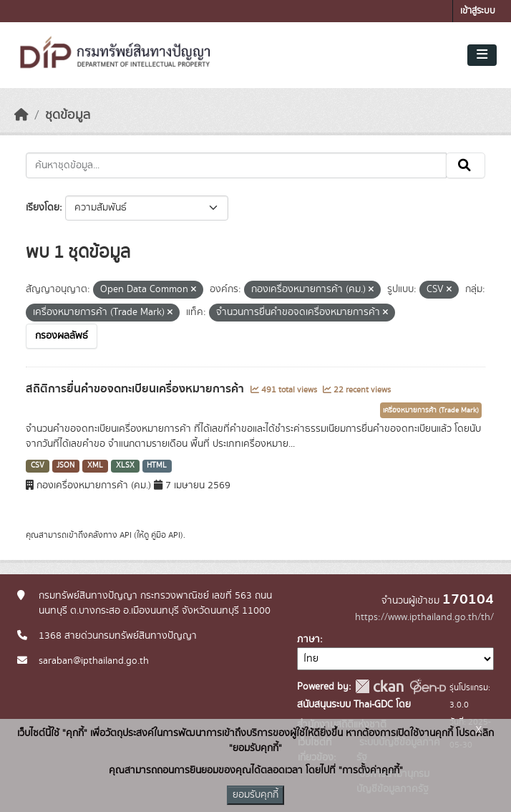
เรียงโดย (43, 208)
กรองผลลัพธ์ (62, 336)
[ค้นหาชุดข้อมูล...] (236, 165)
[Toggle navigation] (482, 55)
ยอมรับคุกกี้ (255, 795)
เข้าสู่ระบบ (478, 11)
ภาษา (308, 639)
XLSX (125, 465)
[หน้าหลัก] (21, 115)
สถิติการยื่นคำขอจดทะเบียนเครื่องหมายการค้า (136, 389)
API (126, 535)
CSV (38, 465)
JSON (65, 465)
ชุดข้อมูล (68, 115)
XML (95, 465)
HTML (157, 465)
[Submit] (466, 165)
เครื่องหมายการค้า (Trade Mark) (431, 410)
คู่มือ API (166, 535)
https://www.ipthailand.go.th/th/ (424, 617)
